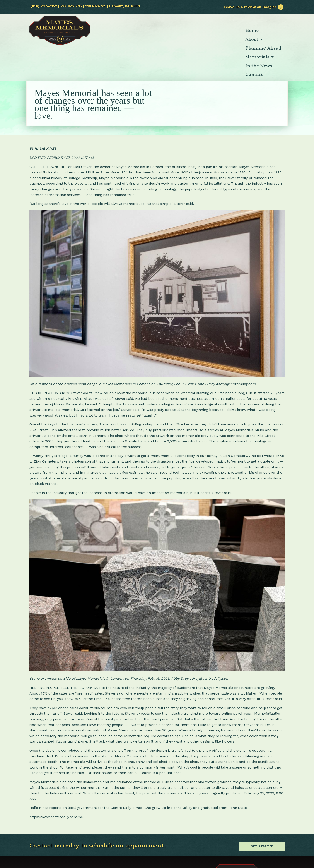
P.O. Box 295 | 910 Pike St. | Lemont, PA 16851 (100, 6)
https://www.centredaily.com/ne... (57, 782)
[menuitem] (118, 31)
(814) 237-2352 (43, 837)
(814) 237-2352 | (45, 6)
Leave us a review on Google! (254, 7)
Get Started (262, 812)
